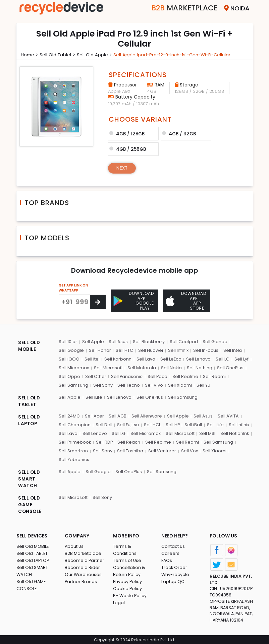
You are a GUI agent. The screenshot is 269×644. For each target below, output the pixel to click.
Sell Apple (93, 341)
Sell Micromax (74, 367)
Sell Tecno (128, 384)
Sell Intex (232, 350)
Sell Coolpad (183, 341)
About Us (74, 545)
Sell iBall (193, 424)
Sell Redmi (214, 375)
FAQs (167, 559)
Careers (170, 552)
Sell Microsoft (108, 367)
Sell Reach (129, 441)
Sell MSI (206, 432)
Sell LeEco (170, 358)
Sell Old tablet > (60, 55)
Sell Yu (202, 384)
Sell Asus (118, 341)
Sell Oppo (69, 375)
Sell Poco (157, 375)
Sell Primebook (75, 441)
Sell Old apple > (98, 55)
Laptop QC (173, 580)
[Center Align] (98, 301)
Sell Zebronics (74, 458)
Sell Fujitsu (128, 424)
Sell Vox (189, 449)
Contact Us (173, 545)
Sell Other (95, 375)
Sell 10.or (68, 341)
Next (123, 167)
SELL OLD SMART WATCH (29, 477)
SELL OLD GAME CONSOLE (30, 504)
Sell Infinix (178, 350)
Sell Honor (100, 350)
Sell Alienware (147, 415)
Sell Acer (94, 415)
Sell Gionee (214, 341)
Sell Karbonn (118, 358)
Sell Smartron (73, 449)
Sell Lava (146, 358)
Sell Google (71, 350)
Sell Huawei (150, 350)
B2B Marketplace (83, 552)
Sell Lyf (240, 358)
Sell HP (172, 424)
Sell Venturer (162, 449)
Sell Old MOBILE (33, 545)
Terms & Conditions (134, 545)
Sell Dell (104, 424)
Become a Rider (82, 566)
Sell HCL (152, 424)
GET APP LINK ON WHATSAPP (73, 287)
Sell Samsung (73, 384)
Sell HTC (124, 350)
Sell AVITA (228, 415)
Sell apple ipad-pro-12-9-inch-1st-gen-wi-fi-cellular (179, 55)
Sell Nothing (199, 367)
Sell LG (222, 358)
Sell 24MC (69, 415)
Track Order (174, 566)
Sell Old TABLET (32, 552)
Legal (119, 594)
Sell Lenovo (198, 358)
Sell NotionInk (233, 432)
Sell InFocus (205, 350)
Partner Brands (81, 580)
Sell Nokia (171, 367)
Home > (30, 55)
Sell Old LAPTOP (33, 559)
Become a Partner (85, 559)
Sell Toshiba (130, 449)
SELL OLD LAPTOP (29, 419)
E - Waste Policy (130, 587)
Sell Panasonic (127, 375)
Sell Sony (103, 384)
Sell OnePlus (230, 367)
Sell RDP (105, 441)
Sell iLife (94, 396)
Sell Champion (75, 424)
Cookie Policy (128, 580)
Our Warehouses (83, 573)
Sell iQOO (69, 358)
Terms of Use (127, 552)
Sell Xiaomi (179, 384)
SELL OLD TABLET (29, 400)
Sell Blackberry (148, 341)
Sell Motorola (141, 367)
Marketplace (180, 8)
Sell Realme (185, 375)
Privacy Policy (128, 573)
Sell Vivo (153, 384)
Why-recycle (175, 573)
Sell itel (92, 358)
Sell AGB (118, 415)
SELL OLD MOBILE (29, 346)
